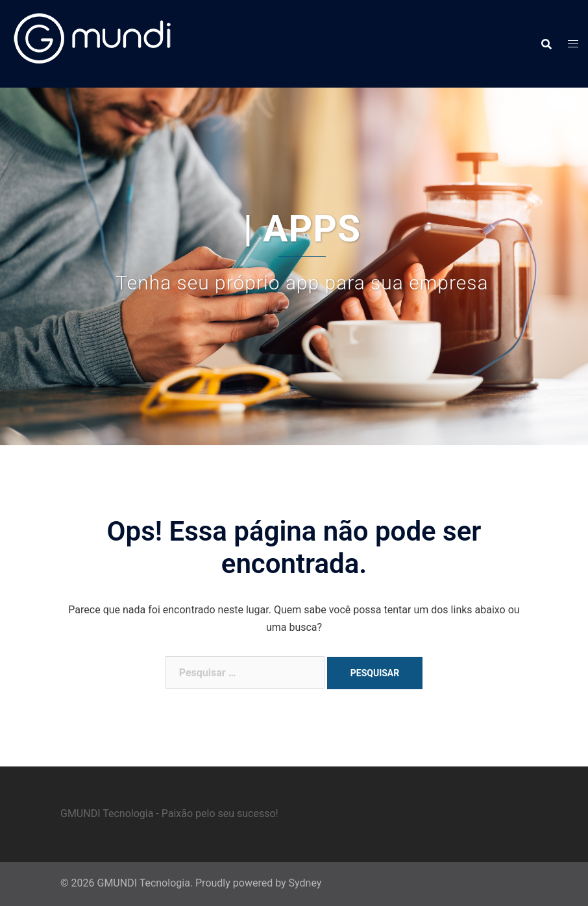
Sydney (305, 883)
